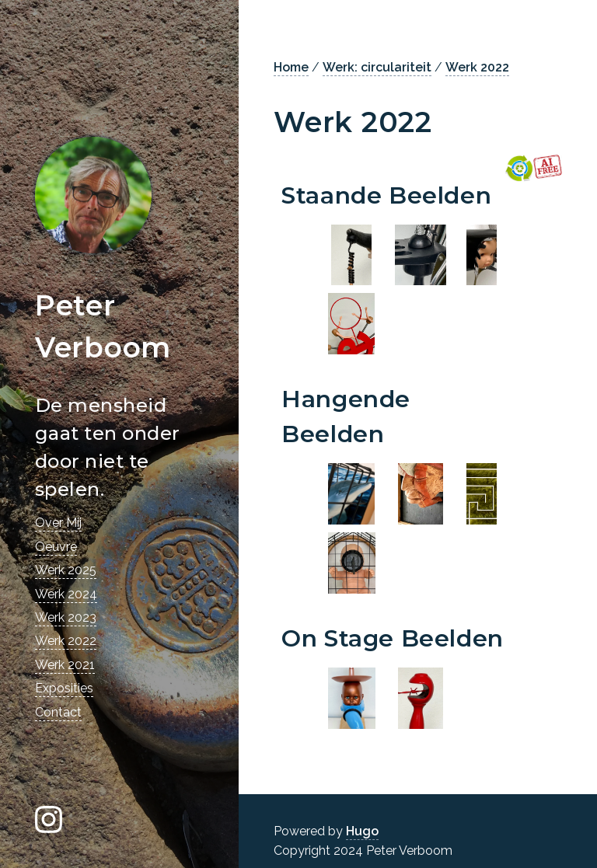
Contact (58, 712)
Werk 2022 (66, 641)
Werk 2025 (66, 570)
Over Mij (58, 523)
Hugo (362, 831)
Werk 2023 (66, 617)
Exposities (64, 688)
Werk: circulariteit (377, 67)
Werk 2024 (66, 594)
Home (291, 67)
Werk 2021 (65, 665)
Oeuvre (56, 547)
